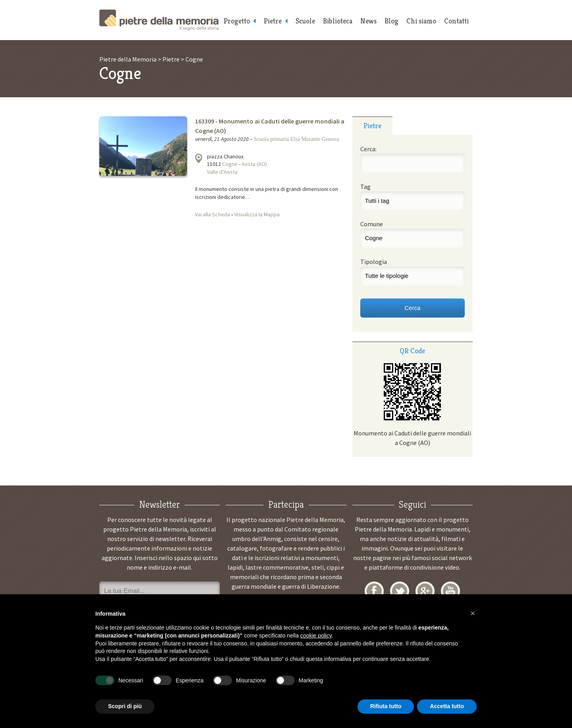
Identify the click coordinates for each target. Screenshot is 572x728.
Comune (372, 224)
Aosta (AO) (254, 164)
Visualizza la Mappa (257, 214)
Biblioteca (338, 21)
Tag (365, 187)
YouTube (450, 591)
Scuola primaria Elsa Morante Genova (297, 139)
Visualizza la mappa (199, 158)
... (249, 197)
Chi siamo (421, 21)
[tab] (372, 125)
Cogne (230, 164)
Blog (391, 21)
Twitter (400, 591)
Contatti (456, 21)
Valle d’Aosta (222, 172)
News (368, 21)
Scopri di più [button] (125, 706)
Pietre (273, 21)
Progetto (237, 21)
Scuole (305, 21)
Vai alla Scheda (213, 214)
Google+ (425, 591)
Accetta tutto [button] (447, 706)
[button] (473, 613)
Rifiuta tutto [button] (386, 706)
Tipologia (374, 262)
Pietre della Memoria (159, 20)
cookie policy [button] (316, 636)
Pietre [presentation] (372, 126)
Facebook (374, 591)
